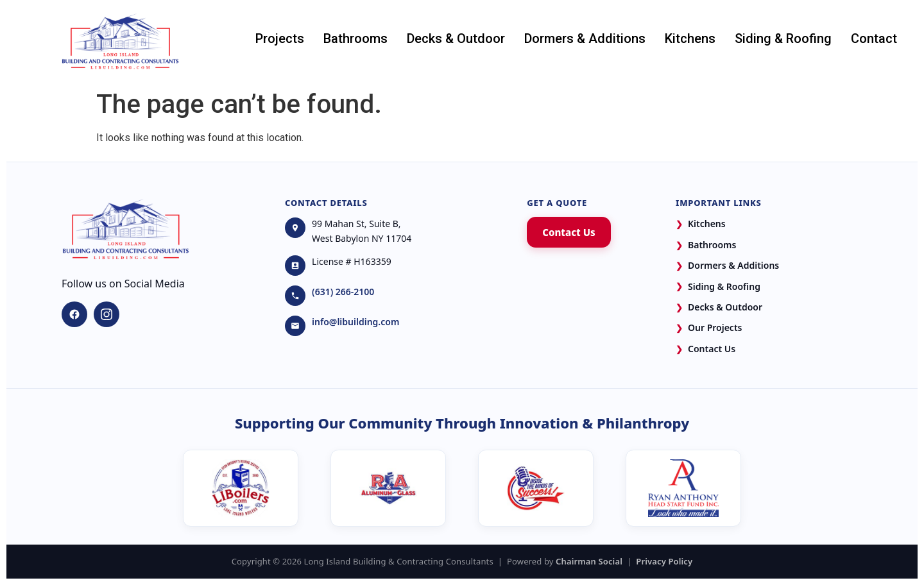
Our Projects (709, 328)
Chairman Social (589, 561)
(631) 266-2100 (343, 292)
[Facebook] (74, 314)
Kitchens (690, 38)
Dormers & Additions (585, 38)
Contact (874, 38)
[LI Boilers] (241, 488)
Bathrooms (355, 38)
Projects (280, 38)
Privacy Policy (664, 561)
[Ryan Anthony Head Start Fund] (683, 488)
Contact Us (569, 232)
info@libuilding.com (355, 322)
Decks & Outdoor (456, 38)
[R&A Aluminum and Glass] (388, 488)
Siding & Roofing (783, 38)
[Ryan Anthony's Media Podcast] (536, 488)
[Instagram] (107, 314)
